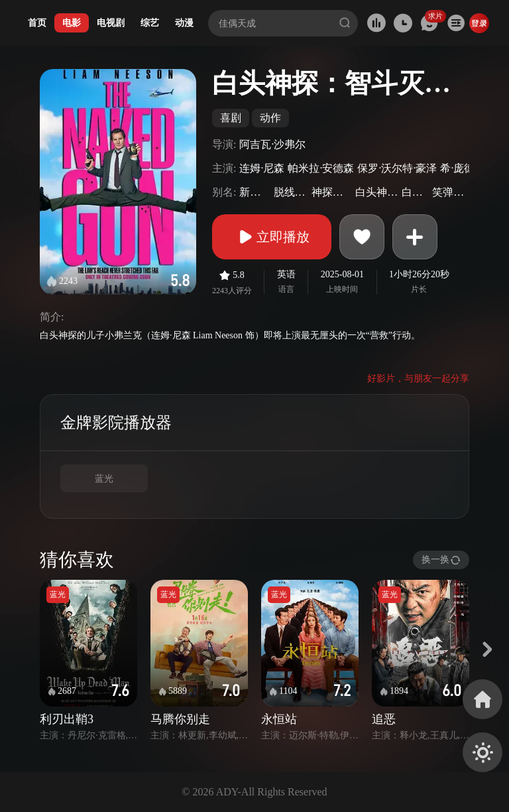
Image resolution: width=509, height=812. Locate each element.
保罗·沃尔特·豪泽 (397, 168)
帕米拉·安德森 (321, 168)
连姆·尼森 (262, 168)
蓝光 (104, 479)
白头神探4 (415, 192)
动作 (270, 118)
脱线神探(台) (291, 192)
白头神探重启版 (377, 192)
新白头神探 (254, 192)
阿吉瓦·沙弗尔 (272, 144)
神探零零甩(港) (332, 192)
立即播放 (272, 237)
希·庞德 (457, 168)
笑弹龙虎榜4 (449, 192)
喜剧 (231, 118)
